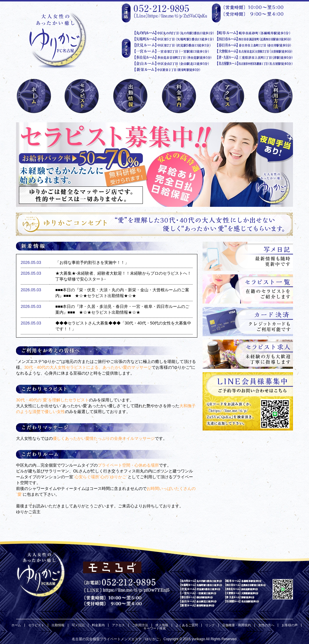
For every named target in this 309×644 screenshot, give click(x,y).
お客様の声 (290, 625)
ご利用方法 (140, 625)
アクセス (118, 625)
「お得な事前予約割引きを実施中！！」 (92, 262)
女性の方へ (266, 625)
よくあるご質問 (187, 625)
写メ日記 (78, 625)
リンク (210, 625)
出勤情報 (58, 625)
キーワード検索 (155, 628)
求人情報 (162, 625)
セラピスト (36, 625)
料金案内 (98, 625)
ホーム (16, 625)
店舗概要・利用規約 (237, 625)
